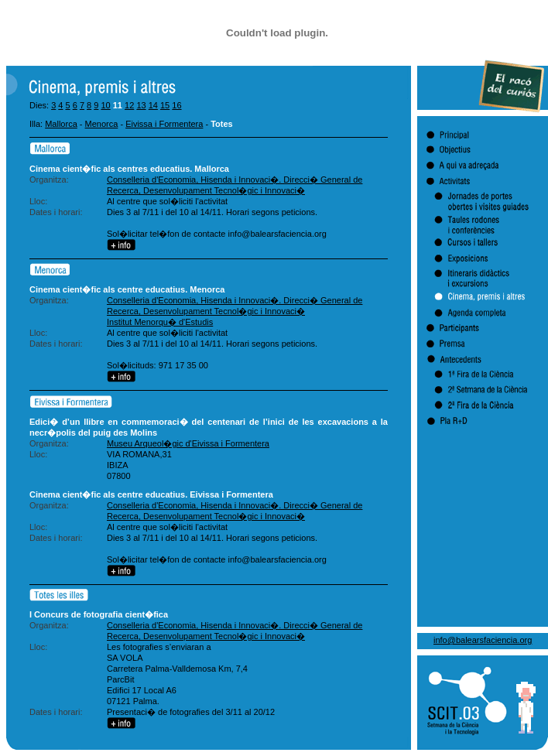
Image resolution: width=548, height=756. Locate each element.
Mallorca (61, 124)
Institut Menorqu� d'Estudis (160, 322)
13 (141, 105)
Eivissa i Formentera (164, 124)
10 (105, 105)
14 (153, 105)
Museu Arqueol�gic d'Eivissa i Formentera (188, 443)
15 (165, 105)
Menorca (102, 124)
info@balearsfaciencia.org (483, 640)
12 (129, 105)
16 (176, 105)
